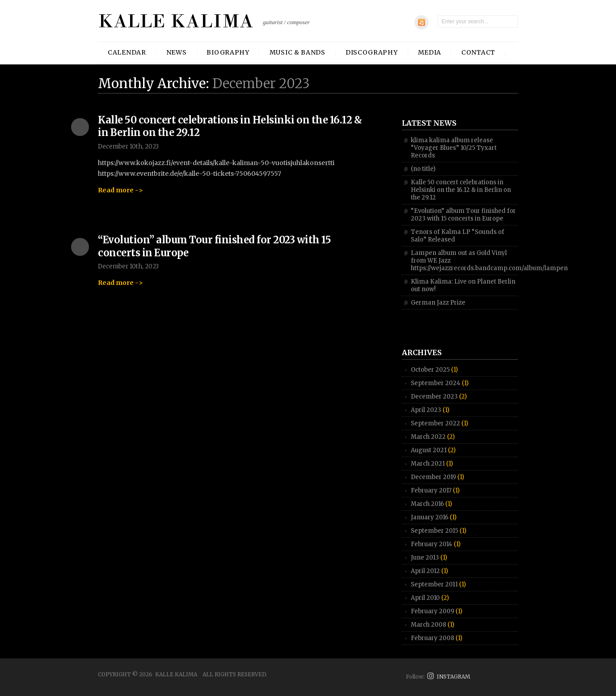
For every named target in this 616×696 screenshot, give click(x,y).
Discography (372, 52)
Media (430, 52)
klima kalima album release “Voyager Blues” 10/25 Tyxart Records (454, 148)
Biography (228, 52)
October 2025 (430, 370)
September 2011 (434, 584)
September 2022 (435, 423)
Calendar (127, 52)
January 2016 (430, 517)
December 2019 (433, 477)
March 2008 (428, 625)
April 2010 (425, 598)
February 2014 (432, 544)
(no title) (423, 169)
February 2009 (432, 611)
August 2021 (429, 450)
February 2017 (431, 490)
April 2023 (426, 410)
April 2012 (425, 571)
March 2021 (428, 464)
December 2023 (434, 397)
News (177, 52)
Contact (478, 52)
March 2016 (427, 504)
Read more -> (120, 190)
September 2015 (435, 531)
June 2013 (425, 558)
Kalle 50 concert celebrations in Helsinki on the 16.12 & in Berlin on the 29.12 (461, 190)
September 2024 (436, 383)
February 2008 (432, 638)
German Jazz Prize (438, 303)
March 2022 (428, 437)
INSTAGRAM (449, 677)
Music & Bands (297, 52)
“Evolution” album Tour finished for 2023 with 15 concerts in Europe (463, 215)
